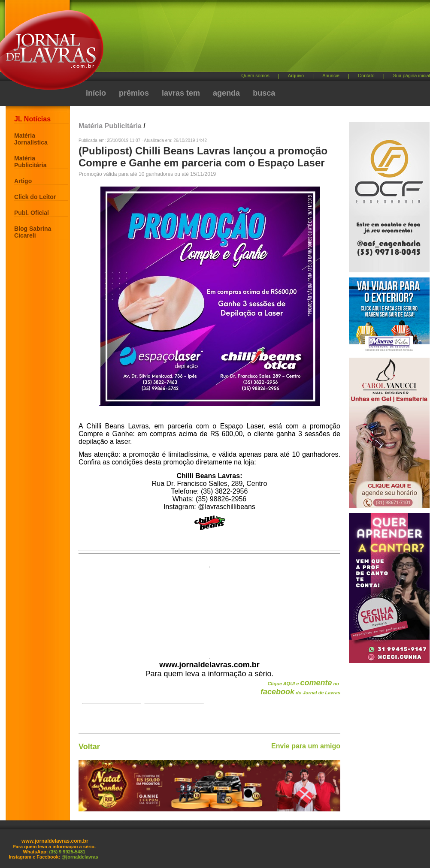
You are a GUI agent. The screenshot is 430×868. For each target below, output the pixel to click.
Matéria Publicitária (30, 162)
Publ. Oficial (32, 213)
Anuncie (331, 75)
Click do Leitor (35, 197)
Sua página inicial (412, 75)
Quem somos (255, 75)
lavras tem (181, 93)
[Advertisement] (162, 40)
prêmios (134, 93)
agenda (226, 93)
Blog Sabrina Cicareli (33, 232)
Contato (366, 75)
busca (264, 93)
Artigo (23, 181)
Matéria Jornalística (31, 139)
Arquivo (296, 75)
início (96, 93)
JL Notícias (32, 119)
